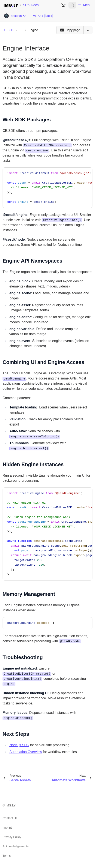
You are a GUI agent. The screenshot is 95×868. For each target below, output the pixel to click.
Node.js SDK (19, 745)
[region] (47, 188)
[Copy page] (70, 30)
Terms (7, 856)
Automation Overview (26, 752)
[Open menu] (88, 30)
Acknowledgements (16, 846)
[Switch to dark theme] (63, 5)
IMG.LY (10, 805)
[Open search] (72, 5)
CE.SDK (8, 30)
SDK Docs (31, 5)
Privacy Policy (12, 837)
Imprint (7, 828)
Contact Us (10, 818)
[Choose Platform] (15, 16)
